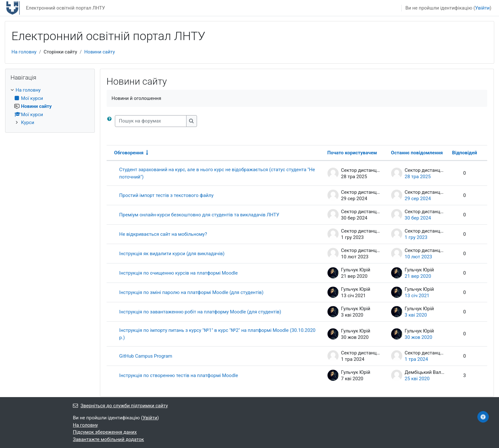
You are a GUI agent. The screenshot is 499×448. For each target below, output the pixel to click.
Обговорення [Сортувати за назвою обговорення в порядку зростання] (129, 153)
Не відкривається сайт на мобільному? (163, 234)
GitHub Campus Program (146, 356)
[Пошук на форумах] (151, 121)
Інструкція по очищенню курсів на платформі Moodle (179, 273)
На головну (24, 52)
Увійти (482, 8)
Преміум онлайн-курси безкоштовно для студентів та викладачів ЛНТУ (199, 215)
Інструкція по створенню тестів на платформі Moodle (179, 375)
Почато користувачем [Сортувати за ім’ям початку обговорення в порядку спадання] (352, 153)
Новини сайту (100, 52)
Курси (28, 122)
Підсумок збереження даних (105, 432)
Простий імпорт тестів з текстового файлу (166, 195)
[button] (111, 121)
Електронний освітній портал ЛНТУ (65, 8)
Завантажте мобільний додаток (108, 439)
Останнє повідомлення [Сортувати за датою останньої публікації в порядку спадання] (417, 153)
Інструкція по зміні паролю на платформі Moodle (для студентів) (191, 292)
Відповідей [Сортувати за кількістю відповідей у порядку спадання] (465, 153)
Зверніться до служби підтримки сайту (120, 406)
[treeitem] (50, 106)
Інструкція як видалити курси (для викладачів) (172, 254)
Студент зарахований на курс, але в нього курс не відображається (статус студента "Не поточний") (217, 173)
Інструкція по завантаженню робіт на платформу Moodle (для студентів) (200, 312)
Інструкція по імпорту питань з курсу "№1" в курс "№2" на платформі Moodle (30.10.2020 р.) (218, 334)
